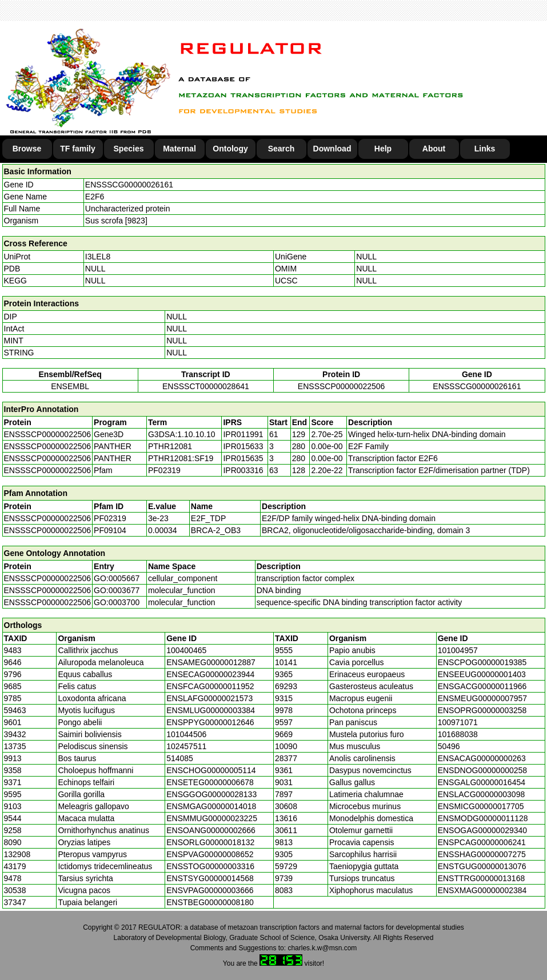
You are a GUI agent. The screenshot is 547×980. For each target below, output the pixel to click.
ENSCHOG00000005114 (211, 770)
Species (129, 149)
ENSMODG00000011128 (483, 818)
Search (282, 149)
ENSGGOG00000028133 (211, 794)
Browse (27, 149)
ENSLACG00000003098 (482, 794)
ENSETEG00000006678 (210, 782)
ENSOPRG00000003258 (482, 710)
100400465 (186, 650)
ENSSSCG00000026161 (129, 185)
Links (485, 149)
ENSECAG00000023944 (210, 674)
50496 (449, 746)
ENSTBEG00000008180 (210, 902)
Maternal (179, 149)
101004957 (458, 650)
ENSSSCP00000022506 (342, 386)
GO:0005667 (117, 578)
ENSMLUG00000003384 (211, 710)
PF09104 (110, 530)
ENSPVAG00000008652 (210, 854)
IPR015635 (243, 458)
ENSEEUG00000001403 (482, 674)
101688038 (458, 734)
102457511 (186, 746)
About (434, 149)
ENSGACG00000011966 (482, 686)
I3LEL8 (98, 257)
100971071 (458, 722)
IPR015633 (243, 446)
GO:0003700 (117, 602)
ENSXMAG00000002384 (482, 890)
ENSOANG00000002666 (211, 830)
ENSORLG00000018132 (210, 842)
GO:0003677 (117, 590)
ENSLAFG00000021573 (209, 698)
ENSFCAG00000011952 (210, 686)
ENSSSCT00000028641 (206, 386)
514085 (180, 758)
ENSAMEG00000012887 (211, 662)
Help (383, 149)
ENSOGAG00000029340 (482, 830)
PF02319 (110, 518)
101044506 (186, 734)
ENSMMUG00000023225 (212, 818)
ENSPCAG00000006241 (482, 842)
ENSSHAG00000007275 (482, 854)
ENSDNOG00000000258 (482, 770)
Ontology (230, 149)
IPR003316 (243, 470)
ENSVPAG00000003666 (210, 890)
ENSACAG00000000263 (482, 758)
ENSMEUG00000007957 (482, 698)
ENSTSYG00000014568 (210, 878)
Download (332, 149)
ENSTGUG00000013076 (482, 866)
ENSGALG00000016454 (482, 782)
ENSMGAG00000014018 (211, 806)
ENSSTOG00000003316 (210, 866)
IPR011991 (243, 434)
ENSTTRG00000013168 (482, 878)
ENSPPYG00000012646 (210, 722)
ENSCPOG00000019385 (482, 662)
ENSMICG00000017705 (481, 806)
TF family (77, 149)
